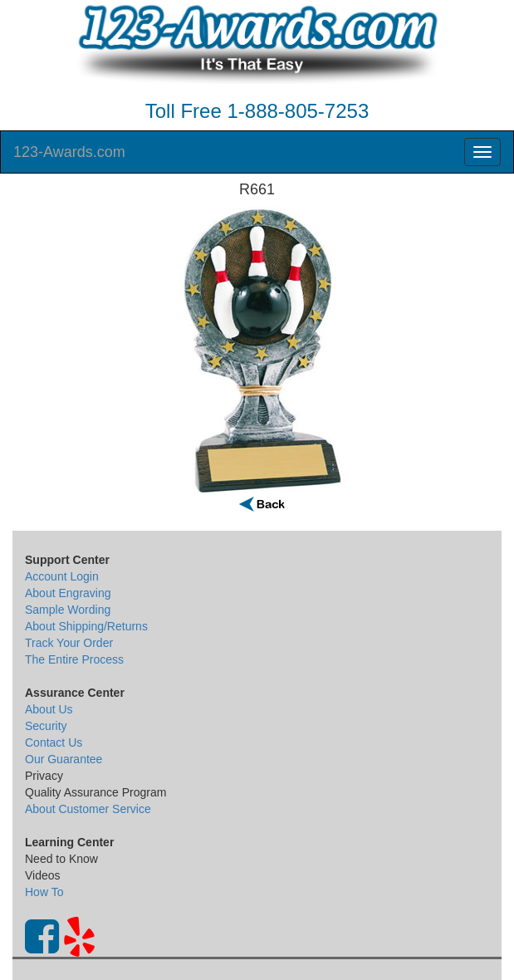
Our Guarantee (64, 759)
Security (46, 726)
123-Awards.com (69, 152)
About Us (49, 709)
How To (44, 892)
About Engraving (68, 593)
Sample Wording (68, 610)
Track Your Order (69, 643)
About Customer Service (88, 809)
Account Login (62, 576)
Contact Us (54, 742)
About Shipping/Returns (86, 626)
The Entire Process (74, 659)
